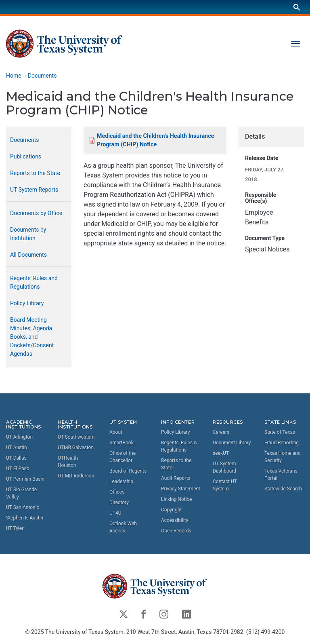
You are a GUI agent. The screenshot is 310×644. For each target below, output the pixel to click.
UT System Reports (34, 190)
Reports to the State (35, 173)
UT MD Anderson (76, 476)
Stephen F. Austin (25, 518)
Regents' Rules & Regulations (179, 446)
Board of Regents (128, 471)
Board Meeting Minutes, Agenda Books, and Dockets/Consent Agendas (32, 337)
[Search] (297, 7)
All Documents (28, 255)
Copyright (171, 510)
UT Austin (17, 448)
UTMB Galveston (76, 448)
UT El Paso (18, 469)
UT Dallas (16, 458)
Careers (221, 432)
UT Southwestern (76, 437)
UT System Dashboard (224, 467)
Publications (26, 156)
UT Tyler (15, 529)
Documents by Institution (28, 234)
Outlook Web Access (123, 527)
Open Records (176, 531)
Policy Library (27, 303)
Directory (119, 503)
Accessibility (175, 520)
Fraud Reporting (282, 443)
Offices (117, 492)
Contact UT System (225, 485)
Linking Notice (176, 499)
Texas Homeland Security (283, 457)
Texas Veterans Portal (281, 475)
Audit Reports (176, 478)
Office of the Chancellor (123, 457)
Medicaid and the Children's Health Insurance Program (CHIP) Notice (156, 140)
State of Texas (280, 432)
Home (14, 76)
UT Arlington (19, 437)
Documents (42, 76)
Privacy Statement (181, 489)
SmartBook (121, 443)
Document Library (232, 443)
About (116, 432)
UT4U (115, 513)
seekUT (221, 453)
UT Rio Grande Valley (21, 494)
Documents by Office (36, 213)
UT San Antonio (23, 508)
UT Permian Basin (25, 479)
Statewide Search (283, 489)
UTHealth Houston (68, 462)
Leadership (121, 481)
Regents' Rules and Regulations (34, 282)
